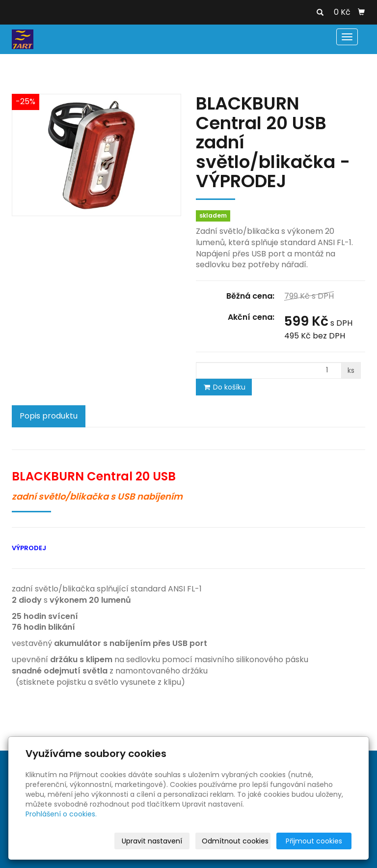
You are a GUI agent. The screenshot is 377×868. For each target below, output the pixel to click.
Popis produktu (49, 416)
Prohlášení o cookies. (61, 814)
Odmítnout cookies (235, 841)
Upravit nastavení (152, 841)
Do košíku (224, 387)
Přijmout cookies (314, 841)
